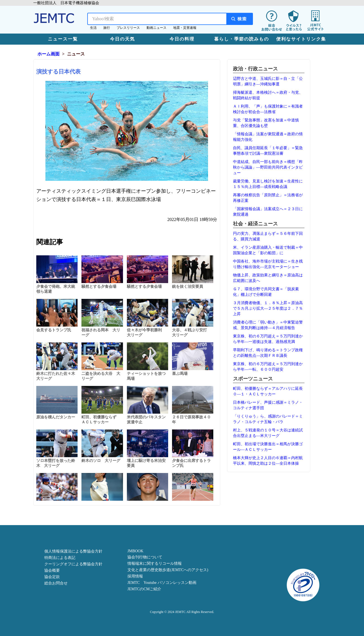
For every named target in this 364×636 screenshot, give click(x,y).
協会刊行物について (145, 557)
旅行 (107, 28)
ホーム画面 (48, 54)
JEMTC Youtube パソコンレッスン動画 (162, 583)
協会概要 (52, 570)
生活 (93, 28)
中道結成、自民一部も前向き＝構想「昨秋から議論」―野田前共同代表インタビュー (268, 167)
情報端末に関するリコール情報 (155, 564)
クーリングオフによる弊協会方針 (73, 564)
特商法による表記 (60, 558)
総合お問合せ (56, 583)
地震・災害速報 (185, 28)
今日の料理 (182, 39)
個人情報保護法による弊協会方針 (73, 551)
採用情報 (135, 576)
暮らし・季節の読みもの (242, 39)
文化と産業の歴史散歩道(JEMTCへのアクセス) (168, 570)
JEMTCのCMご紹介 (144, 589)
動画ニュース (157, 28)
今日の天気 (122, 39)
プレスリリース (128, 28)
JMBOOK (135, 551)
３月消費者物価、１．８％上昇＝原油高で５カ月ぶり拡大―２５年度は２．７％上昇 (268, 308)
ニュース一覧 (63, 39)
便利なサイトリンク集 (301, 39)
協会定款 (52, 577)
